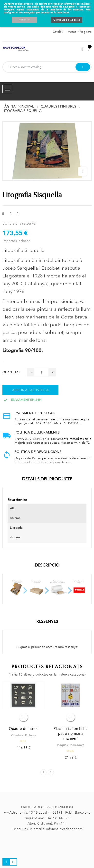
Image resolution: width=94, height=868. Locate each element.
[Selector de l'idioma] (58, 32)
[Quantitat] (41, 372)
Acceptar (24, 20)
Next (51, 772)
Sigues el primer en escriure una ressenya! (47, 647)
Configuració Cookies (67, 20)
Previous (43, 772)
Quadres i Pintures (23, 735)
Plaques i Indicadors (70, 745)
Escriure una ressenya (19, 223)
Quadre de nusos (23, 729)
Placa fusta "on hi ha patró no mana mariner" (70, 734)
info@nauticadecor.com (64, 829)
